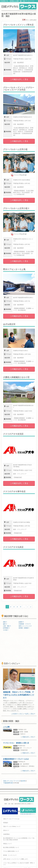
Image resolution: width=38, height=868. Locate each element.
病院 (5, 622)
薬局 (25, 626)
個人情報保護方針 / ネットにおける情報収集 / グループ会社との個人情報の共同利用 (19, 839)
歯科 (5, 624)
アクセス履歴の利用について (11, 851)
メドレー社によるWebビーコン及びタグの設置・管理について (19, 864)
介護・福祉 (7, 626)
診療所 (21, 622)
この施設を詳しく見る (19, 79)
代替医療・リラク (25, 624)
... (24, 607)
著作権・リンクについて (10, 855)
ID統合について (7, 844)
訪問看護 (6, 628)
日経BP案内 (6, 834)
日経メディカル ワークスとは (11, 819)
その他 (6, 630)
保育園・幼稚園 (24, 628)
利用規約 (6, 823)
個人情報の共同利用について (11, 847)
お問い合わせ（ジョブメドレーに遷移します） (16, 859)
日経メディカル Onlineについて (12, 826)
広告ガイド (6, 830)
